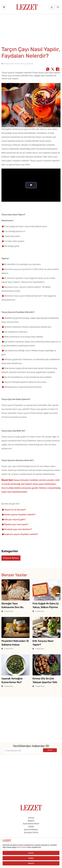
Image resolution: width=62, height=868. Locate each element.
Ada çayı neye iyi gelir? (15, 519)
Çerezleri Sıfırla (31, 832)
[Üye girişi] (52, 7)
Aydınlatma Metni (31, 824)
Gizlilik (31, 827)
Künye (31, 818)
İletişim (31, 821)
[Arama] (58, 7)
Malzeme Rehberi (11, 558)
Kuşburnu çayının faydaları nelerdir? (21, 534)
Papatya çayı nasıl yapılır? (16, 524)
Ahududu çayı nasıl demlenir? (18, 529)
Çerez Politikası (31, 830)
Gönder (50, 750)
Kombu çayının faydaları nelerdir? (20, 515)
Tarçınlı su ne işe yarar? (15, 510)
